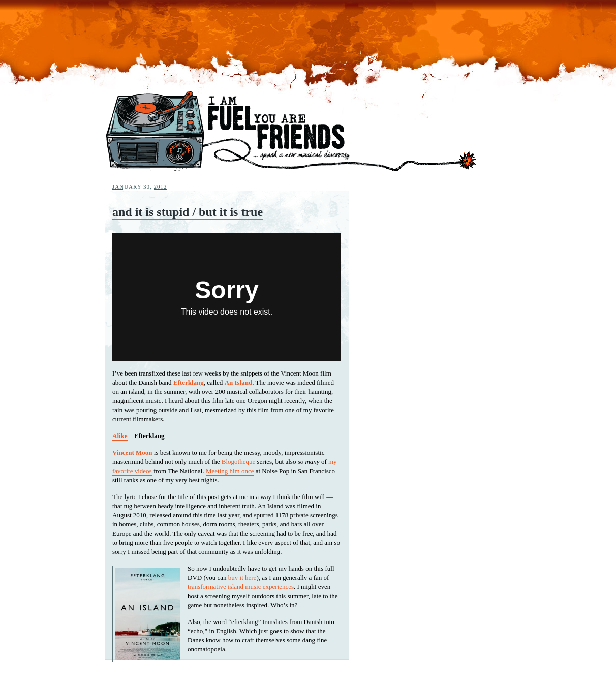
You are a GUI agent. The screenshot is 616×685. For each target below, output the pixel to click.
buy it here (242, 578)
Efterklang (189, 382)
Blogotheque (238, 462)
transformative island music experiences (241, 587)
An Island (239, 382)
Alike (120, 436)
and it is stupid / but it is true (188, 212)
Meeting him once (230, 471)
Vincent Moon (132, 453)
